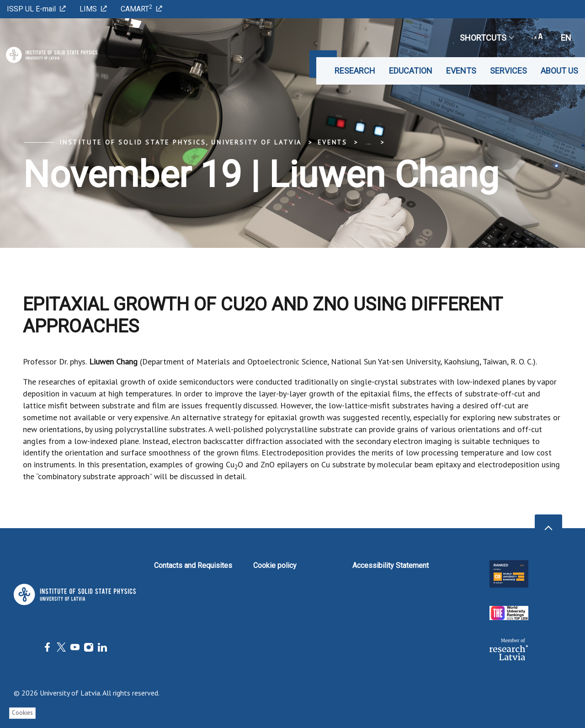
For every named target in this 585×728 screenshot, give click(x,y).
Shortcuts (487, 38)
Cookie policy (275, 565)
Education (411, 71)
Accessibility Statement (391, 565)
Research (355, 71)
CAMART (141, 8)
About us (559, 71)
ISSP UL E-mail (36, 9)
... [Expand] (369, 142)
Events (461, 71)
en (566, 38)
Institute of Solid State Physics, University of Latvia (181, 142)
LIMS (93, 9)
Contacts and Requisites (193, 565)
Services (508, 71)
